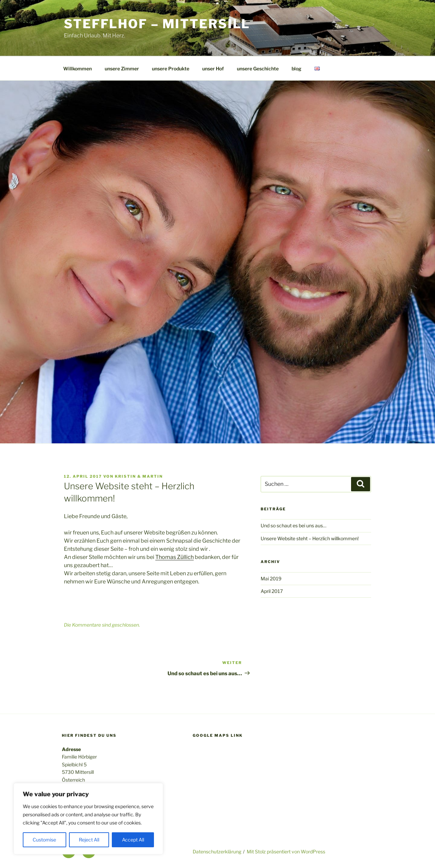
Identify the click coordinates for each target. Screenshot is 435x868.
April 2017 (272, 591)
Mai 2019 (271, 578)
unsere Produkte (171, 69)
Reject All (89, 840)
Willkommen (77, 69)
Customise (44, 840)
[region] (88, 819)
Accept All (133, 840)
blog (297, 69)
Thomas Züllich (175, 557)
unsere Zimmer (122, 69)
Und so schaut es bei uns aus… (293, 525)
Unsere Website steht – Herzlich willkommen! (310, 538)
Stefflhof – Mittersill (157, 24)
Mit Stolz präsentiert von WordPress (286, 852)
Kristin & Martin (139, 476)
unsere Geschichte (258, 69)
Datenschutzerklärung (217, 852)
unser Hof (213, 69)
